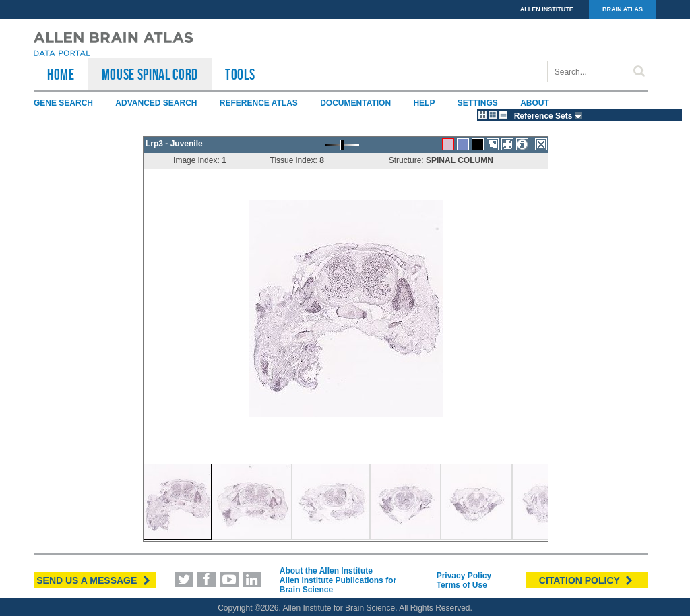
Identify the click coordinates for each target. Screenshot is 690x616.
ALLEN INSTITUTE (547, 9)
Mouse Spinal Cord (150, 74)
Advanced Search (156, 103)
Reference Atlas (259, 103)
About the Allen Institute (326, 571)
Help (424, 103)
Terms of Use (462, 585)
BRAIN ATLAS (623, 9)
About (535, 103)
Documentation (355, 103)
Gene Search (63, 103)
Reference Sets (549, 116)
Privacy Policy (464, 576)
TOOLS (240, 74)
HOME (61, 74)
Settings (478, 103)
